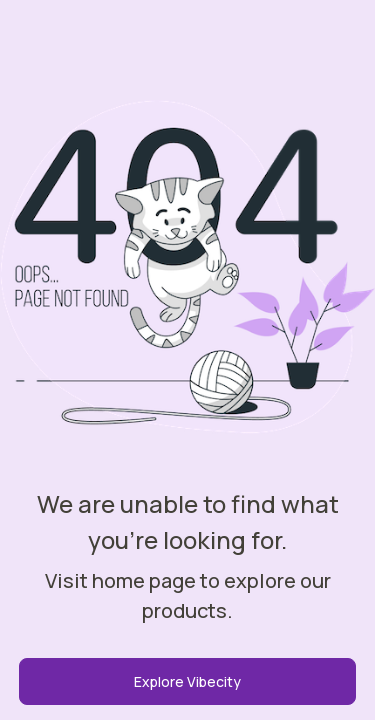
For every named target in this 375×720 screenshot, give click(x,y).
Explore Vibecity (187, 681)
